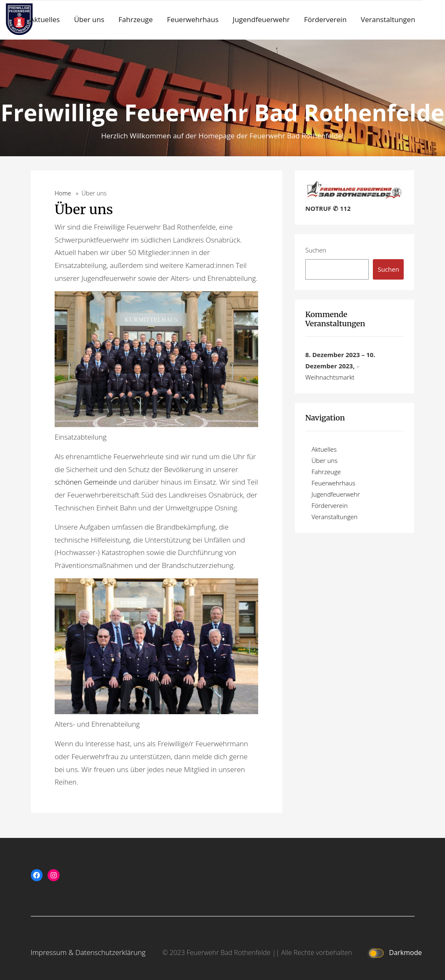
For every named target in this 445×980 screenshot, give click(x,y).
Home (63, 193)
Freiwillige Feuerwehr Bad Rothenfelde (223, 112)
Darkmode (393, 953)
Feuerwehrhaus (193, 19)
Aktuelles (45, 19)
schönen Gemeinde (86, 482)
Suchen (316, 250)
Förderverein (325, 19)
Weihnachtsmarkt (330, 377)
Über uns (89, 19)
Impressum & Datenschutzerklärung (88, 952)
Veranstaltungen (388, 19)
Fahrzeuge (136, 19)
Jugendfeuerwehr (261, 19)
